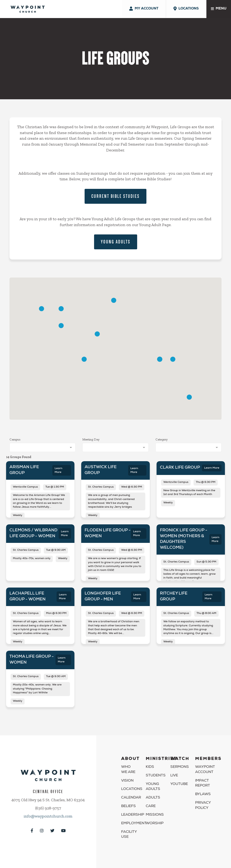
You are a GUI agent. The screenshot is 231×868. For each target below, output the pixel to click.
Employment (134, 824)
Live (174, 776)
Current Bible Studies (115, 196)
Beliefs (128, 806)
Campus (15, 439)
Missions (155, 815)
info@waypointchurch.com (48, 816)
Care (151, 806)
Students (156, 776)
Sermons (180, 767)
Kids (150, 767)
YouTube (179, 784)
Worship (155, 824)
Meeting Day (91, 439)
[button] (97, 334)
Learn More (58, 471)
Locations (132, 789)
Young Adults (116, 242)
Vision (127, 781)
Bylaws (203, 794)
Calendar (131, 798)
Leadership (133, 815)
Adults (153, 798)
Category (162, 439)
